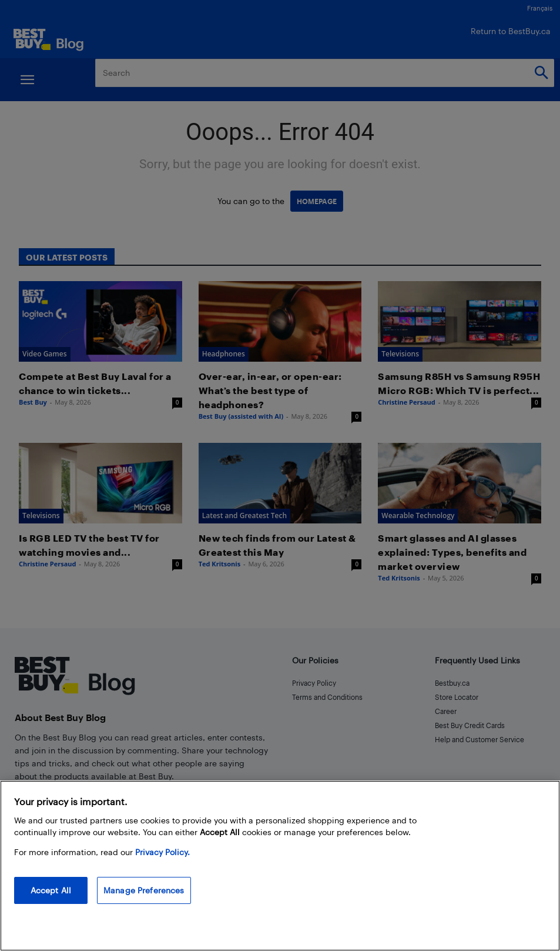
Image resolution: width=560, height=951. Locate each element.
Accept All (51, 890)
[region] (280, 866)
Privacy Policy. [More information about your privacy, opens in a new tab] (162, 852)
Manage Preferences (144, 890)
